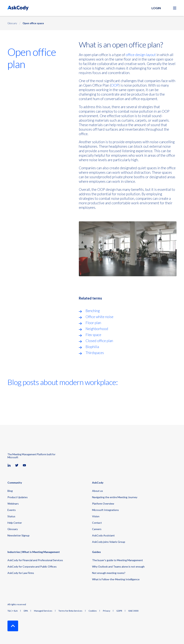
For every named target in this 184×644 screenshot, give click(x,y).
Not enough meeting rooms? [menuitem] (109, 573)
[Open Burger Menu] (175, 8)
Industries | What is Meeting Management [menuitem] (34, 552)
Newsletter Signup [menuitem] (18, 535)
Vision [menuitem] (96, 516)
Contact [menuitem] (97, 523)
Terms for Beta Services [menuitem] (70, 611)
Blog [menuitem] (10, 491)
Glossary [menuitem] (13, 529)
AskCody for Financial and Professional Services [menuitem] (35, 560)
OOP (115, 85)
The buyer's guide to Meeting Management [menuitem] (117, 560)
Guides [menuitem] (96, 552)
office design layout (141, 55)
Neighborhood (97, 329)
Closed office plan (99, 341)
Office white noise (99, 317)
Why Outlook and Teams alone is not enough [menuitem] (118, 566)
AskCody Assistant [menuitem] (103, 535)
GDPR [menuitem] (119, 611)
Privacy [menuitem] (107, 611)
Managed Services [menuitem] (43, 611)
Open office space (33, 23)
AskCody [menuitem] (98, 483)
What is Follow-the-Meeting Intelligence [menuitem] (116, 579)
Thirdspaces (95, 353)
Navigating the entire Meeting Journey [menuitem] (115, 497)
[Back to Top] (13, 626)
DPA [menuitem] (26, 611)
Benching (93, 311)
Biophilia (92, 347)
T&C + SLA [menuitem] (13, 611)
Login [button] (156, 8)
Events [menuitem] (12, 510)
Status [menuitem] (11, 516)
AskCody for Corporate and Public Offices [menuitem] (32, 566)
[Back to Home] (18, 8)
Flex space (93, 335)
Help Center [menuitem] (15, 523)
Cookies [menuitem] (93, 611)
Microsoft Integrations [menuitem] (105, 510)
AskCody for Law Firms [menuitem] (21, 573)
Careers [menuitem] (97, 529)
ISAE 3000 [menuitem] (133, 611)
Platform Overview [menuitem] (103, 504)
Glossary (12, 23)
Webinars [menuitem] (13, 504)
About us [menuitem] (98, 491)
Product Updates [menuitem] (18, 497)
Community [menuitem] (15, 483)
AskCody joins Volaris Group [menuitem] (109, 542)
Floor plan (93, 323)
